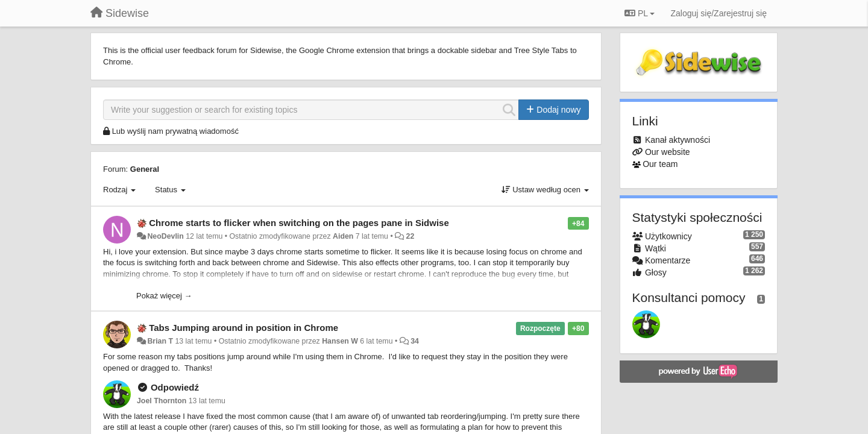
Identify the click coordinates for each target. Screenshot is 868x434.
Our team (660, 164)
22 (410, 236)
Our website (668, 152)
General (145, 169)
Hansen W (340, 341)
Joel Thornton (162, 401)
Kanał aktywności (678, 140)
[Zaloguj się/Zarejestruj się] (719, 13)
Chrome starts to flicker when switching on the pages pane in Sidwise (299, 223)
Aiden (343, 236)
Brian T (160, 341)
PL (640, 13)
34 (415, 341)
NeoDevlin (165, 236)
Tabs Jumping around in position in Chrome (244, 328)
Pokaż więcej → (164, 296)
